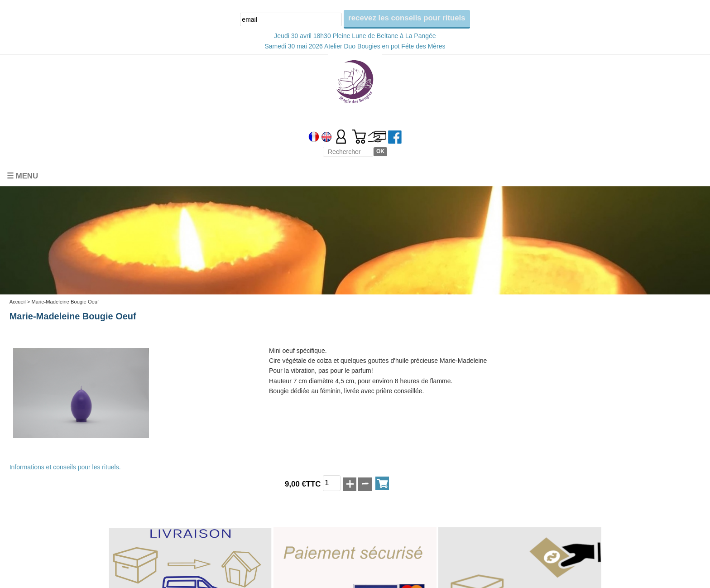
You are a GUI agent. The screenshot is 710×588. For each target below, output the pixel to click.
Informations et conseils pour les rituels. (65, 467)
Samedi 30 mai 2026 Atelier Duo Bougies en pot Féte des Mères (355, 46)
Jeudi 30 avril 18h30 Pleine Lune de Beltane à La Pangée (355, 36)
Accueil (18, 302)
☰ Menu (22, 176)
